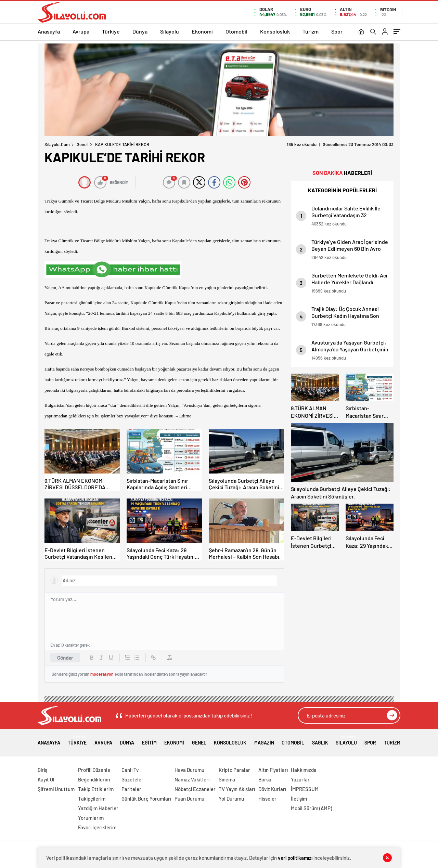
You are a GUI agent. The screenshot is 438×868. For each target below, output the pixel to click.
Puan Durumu (189, 799)
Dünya (140, 31)
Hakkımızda (304, 770)
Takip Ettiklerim (96, 789)
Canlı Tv (130, 770)
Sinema (227, 779)
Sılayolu (170, 31)
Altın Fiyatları (273, 770)
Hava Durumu (189, 770)
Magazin (264, 740)
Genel (82, 144)
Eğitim (149, 740)
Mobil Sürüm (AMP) (311, 808)
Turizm (311, 31)
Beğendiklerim (94, 779)
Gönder (65, 658)
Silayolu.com (57, 144)
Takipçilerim (92, 799)
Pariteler (131, 789)
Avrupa (81, 31)
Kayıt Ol (46, 779)
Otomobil (236, 31)
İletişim (299, 799)
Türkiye (111, 31)
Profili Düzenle (94, 770)
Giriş (42, 770)
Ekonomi (202, 31)
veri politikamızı (295, 858)
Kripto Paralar (234, 770)
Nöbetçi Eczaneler (195, 789)
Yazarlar (300, 779)
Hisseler (267, 799)
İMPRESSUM (305, 789)
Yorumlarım (91, 818)
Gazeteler (132, 779)
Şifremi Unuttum (56, 789)
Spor (337, 31)
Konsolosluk (275, 31)
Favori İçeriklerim (97, 827)
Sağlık (320, 740)
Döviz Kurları (272, 789)
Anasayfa (49, 31)
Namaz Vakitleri (192, 779)
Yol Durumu (231, 799)
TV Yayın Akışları (237, 789)
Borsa (265, 779)
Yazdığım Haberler (98, 808)
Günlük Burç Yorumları (146, 799)
